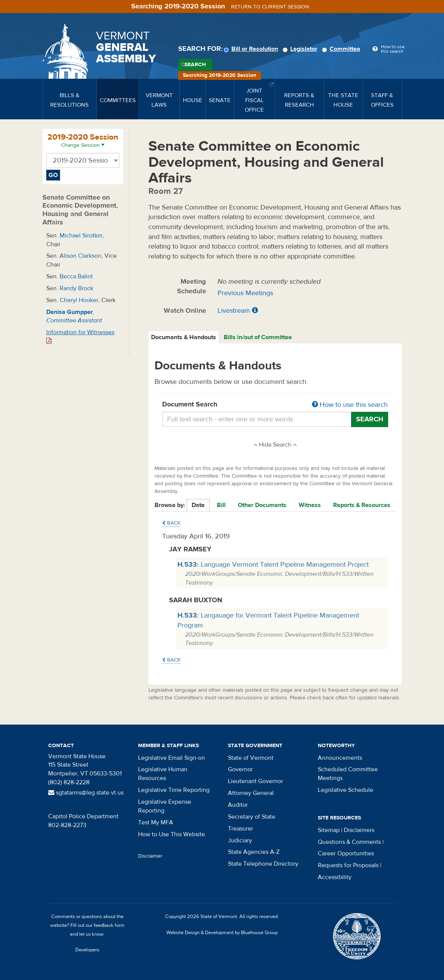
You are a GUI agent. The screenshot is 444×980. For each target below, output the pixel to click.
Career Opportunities (346, 853)
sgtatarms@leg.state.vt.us (86, 793)
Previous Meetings (245, 293)
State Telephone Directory (263, 864)
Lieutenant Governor (255, 781)
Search (195, 65)
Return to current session (270, 7)
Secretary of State (252, 817)
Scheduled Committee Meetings (348, 774)
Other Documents (262, 505)
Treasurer (241, 829)
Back (171, 523)
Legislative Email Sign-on (172, 758)
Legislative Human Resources (163, 774)
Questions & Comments (349, 842)
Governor (240, 769)
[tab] (184, 337)
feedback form (109, 925)
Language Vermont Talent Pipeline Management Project (273, 565)
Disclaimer (150, 856)
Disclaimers (359, 830)
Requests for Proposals (348, 865)
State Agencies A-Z (254, 852)
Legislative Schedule (346, 790)
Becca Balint (76, 276)
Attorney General (251, 793)
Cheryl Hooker (79, 300)
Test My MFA (156, 822)
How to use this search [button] (350, 405)
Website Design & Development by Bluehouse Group (222, 933)
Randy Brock (76, 288)
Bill (221, 505)
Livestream (234, 311)
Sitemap (329, 830)
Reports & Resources (362, 505)
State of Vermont (251, 758)
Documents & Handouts (184, 337)
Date (198, 505)
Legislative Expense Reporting (165, 806)
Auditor (238, 805)
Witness (310, 505)
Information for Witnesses (80, 336)
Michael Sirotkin (81, 236)
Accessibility (335, 877)
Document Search (275, 405)
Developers (87, 950)
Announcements (340, 758)
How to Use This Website (172, 834)
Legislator (301, 49)
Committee (342, 49)
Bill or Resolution (252, 49)
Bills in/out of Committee (258, 337)
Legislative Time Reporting (174, 790)
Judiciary (240, 840)
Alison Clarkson (81, 256)
